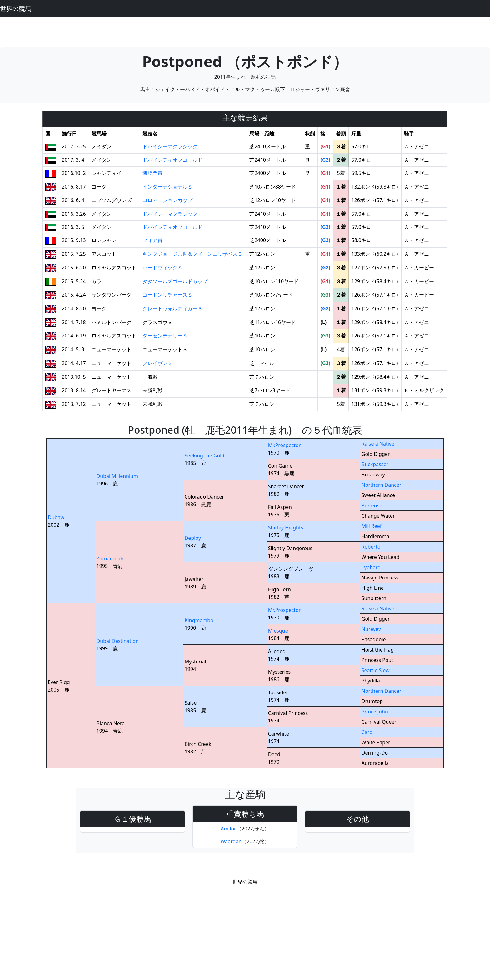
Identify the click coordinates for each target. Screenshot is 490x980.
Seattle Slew (376, 670)
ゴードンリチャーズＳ (167, 295)
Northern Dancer (382, 485)
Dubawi (57, 517)
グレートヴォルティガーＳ (172, 308)
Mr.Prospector (285, 445)
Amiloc (229, 829)
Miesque (278, 631)
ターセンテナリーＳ (165, 336)
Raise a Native (378, 444)
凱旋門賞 (152, 173)
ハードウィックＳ (162, 268)
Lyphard (371, 567)
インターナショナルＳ (167, 187)
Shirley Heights (286, 528)
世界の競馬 (16, 9)
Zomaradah (110, 559)
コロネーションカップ (167, 200)
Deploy (193, 538)
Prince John (375, 712)
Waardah (231, 841)
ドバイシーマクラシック (170, 146)
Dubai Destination (118, 641)
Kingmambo (199, 620)
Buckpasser (375, 464)
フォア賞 (152, 240)
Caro (367, 732)
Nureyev (371, 629)
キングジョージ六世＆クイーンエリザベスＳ (192, 254)
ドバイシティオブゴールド (172, 160)
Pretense (372, 505)
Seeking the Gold (205, 456)
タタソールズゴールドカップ (175, 281)
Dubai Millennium (117, 476)
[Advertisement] (245, 32)
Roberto (371, 547)
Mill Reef (372, 526)
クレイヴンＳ (157, 363)
